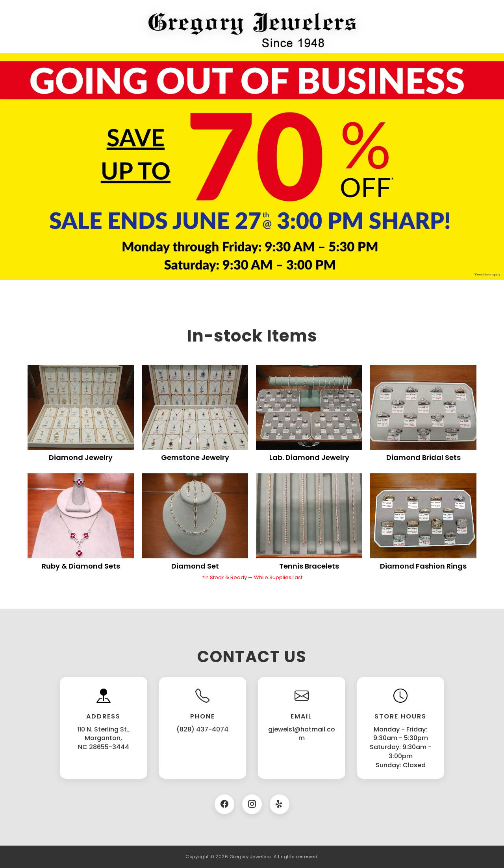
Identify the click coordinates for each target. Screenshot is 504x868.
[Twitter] (280, 804)
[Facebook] (224, 804)
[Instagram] (252, 804)
